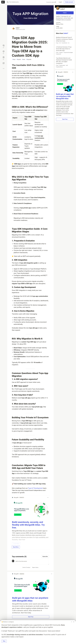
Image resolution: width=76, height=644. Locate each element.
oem (24, 59)
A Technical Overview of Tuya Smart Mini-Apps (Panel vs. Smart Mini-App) (65, 51)
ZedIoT (18, 28)
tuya (14, 59)
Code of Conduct (26, 567)
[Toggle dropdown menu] (48, 498)
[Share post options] (4, 69)
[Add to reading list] (4, 58)
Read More (16, 547)
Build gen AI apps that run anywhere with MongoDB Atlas (65, 96)
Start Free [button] (31, 617)
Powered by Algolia (51, 2)
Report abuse (35, 567)
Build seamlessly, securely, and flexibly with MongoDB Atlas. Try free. (28, 525)
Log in (60, 2)
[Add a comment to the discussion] (32, 562)
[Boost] (4, 63)
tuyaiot (19, 59)
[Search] (8, 2)
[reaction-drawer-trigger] (4, 46)
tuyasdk (29, 59)
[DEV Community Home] (3, 2)
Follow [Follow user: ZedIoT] (65, 13)
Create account (69, 2)
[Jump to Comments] (4, 52)
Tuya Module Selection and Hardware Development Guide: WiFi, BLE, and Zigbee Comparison (65, 63)
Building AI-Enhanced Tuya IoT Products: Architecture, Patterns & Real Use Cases (65, 40)
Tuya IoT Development (36, 488)
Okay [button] (4, 641)
